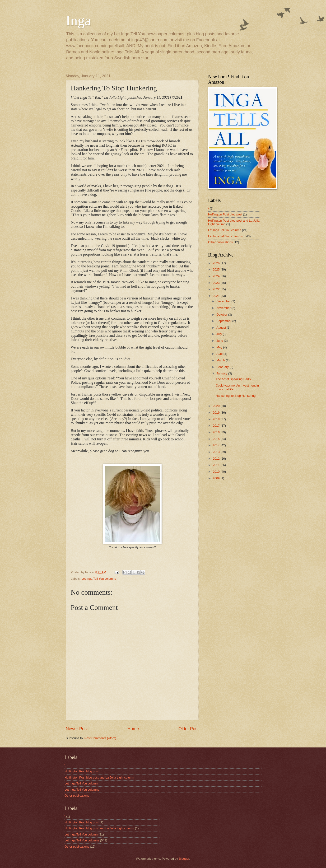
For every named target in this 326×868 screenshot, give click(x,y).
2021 (217, 296)
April (220, 354)
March (221, 360)
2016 (217, 432)
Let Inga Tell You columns (99, 579)
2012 (217, 459)
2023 (217, 283)
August (222, 328)
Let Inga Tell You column (225, 230)
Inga (78, 20)
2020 (217, 406)
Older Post (189, 729)
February (223, 367)
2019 (217, 413)
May (220, 347)
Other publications (220, 242)
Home (133, 729)
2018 (217, 419)
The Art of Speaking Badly (233, 379)
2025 (217, 269)
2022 (217, 289)
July (219, 334)
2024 (217, 276)
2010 (217, 472)
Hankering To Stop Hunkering (236, 396)
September (224, 321)
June (220, 341)
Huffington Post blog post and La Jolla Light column (99, 777)
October (222, 315)
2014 (217, 445)
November (224, 308)
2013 (217, 452)
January (222, 373)
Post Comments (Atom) (100, 738)
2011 (217, 465)
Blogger (184, 859)
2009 (217, 478)
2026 (217, 263)
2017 (217, 426)
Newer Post (77, 729)
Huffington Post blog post (225, 214)
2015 (217, 439)
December (224, 301)
